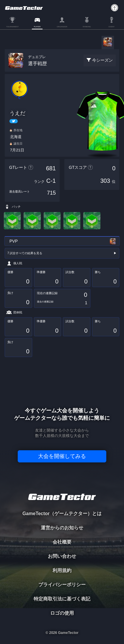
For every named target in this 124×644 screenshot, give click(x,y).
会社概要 (62, 542)
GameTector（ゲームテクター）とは (62, 514)
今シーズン (102, 60)
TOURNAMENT (12, 27)
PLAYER (37, 27)
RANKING (87, 27)
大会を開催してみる (62, 456)
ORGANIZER (62, 27)
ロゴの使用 (62, 613)
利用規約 (62, 570)
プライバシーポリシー (62, 585)
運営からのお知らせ (62, 528)
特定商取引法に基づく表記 (62, 599)
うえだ (17, 113)
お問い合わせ (62, 556)
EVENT (112, 27)
